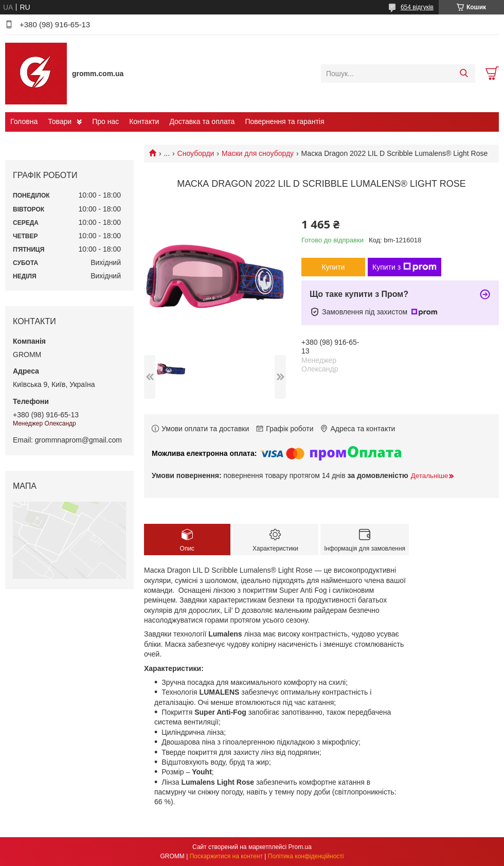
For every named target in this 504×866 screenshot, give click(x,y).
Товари (60, 121)
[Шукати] (464, 74)
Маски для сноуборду (258, 153)
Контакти (144, 121)
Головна (24, 121)
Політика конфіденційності (306, 856)
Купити (334, 267)
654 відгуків (417, 7)
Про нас (105, 121)
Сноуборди (196, 153)
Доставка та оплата (202, 121)
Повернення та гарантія (284, 121)
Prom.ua (300, 847)
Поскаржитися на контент (226, 856)
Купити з (404, 267)
